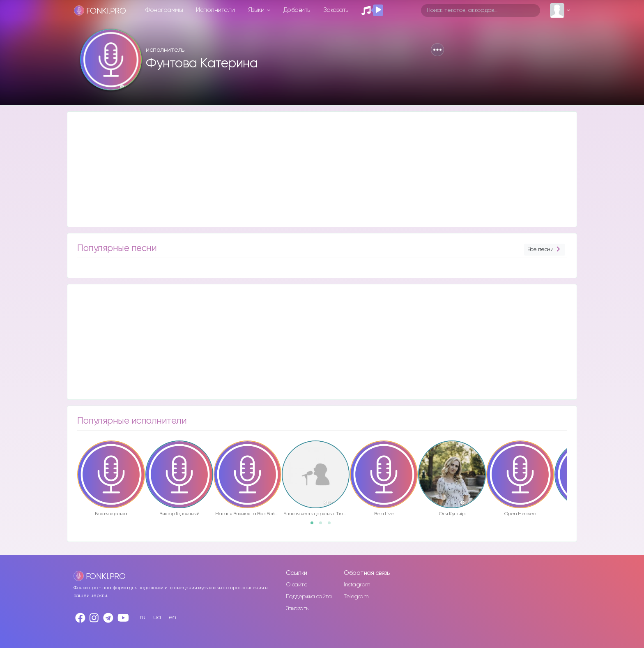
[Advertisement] (314, 169)
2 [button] (323, 526)
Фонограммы (164, 10)
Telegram (356, 597)
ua (157, 617)
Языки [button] (257, 10)
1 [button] (315, 526)
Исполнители (215, 10)
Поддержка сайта (309, 597)
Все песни (545, 250)
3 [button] (332, 526)
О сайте (297, 585)
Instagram (357, 585)
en (172, 617)
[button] (437, 50)
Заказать (336, 10)
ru (143, 617)
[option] (111, 480)
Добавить (297, 10)
